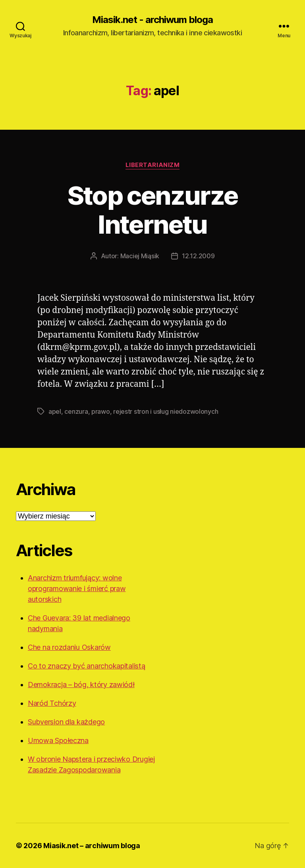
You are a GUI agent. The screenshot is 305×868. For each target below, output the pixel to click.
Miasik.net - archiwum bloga (152, 20)
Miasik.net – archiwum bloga (92, 846)
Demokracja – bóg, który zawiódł (81, 685)
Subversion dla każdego (66, 722)
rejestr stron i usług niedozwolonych (166, 411)
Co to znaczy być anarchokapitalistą (87, 666)
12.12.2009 (198, 256)
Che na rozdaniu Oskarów (69, 647)
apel (55, 411)
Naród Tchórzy (52, 703)
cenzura (76, 411)
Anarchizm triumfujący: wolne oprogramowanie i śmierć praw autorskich (77, 589)
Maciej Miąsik (140, 256)
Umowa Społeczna (58, 740)
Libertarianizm (153, 165)
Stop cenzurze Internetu (152, 210)
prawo (101, 411)
